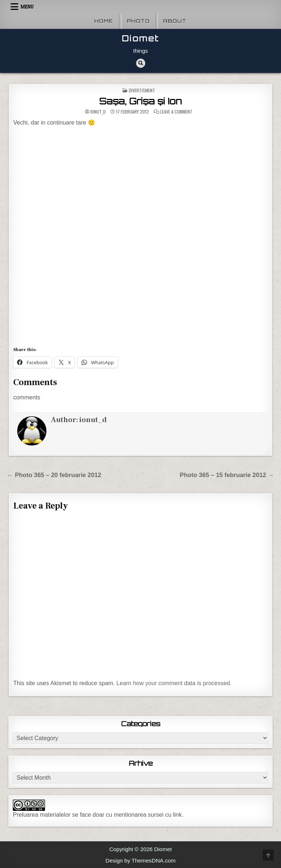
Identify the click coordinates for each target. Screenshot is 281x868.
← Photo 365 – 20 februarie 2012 (54, 475)
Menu (27, 7)
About (175, 21)
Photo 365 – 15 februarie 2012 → (227, 475)
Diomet (140, 38)
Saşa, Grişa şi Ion (140, 101)
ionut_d (98, 112)
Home (104, 21)
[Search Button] (141, 63)
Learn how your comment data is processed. (174, 683)
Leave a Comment (176, 112)
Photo (138, 21)
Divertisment (142, 90)
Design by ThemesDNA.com (140, 860)
